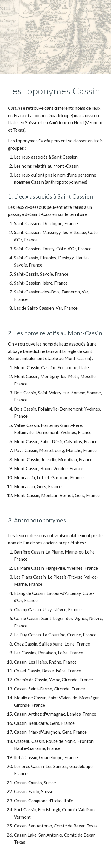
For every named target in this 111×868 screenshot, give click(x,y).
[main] (56, 91)
